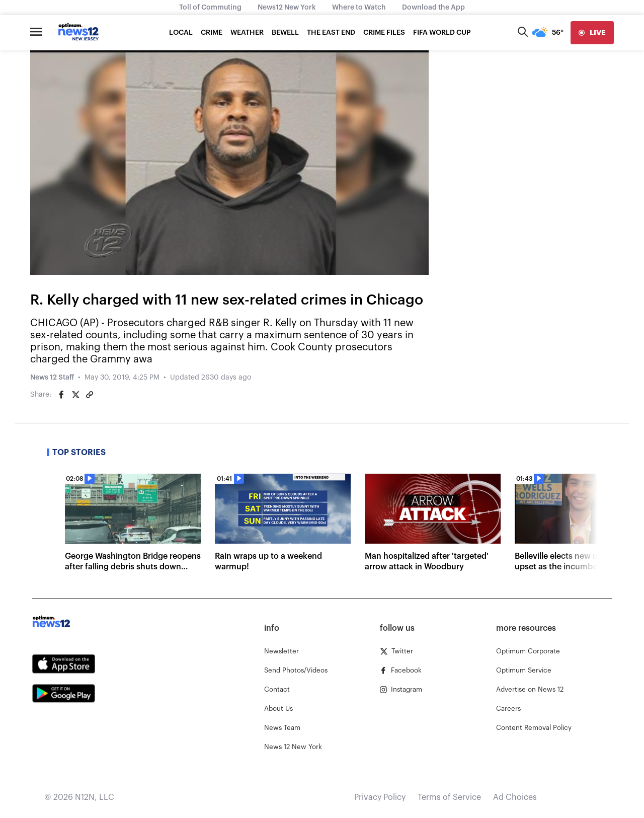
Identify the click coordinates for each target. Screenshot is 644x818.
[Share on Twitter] (75, 395)
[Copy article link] (90, 395)
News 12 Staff (52, 378)
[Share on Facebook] (61, 395)
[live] (592, 33)
